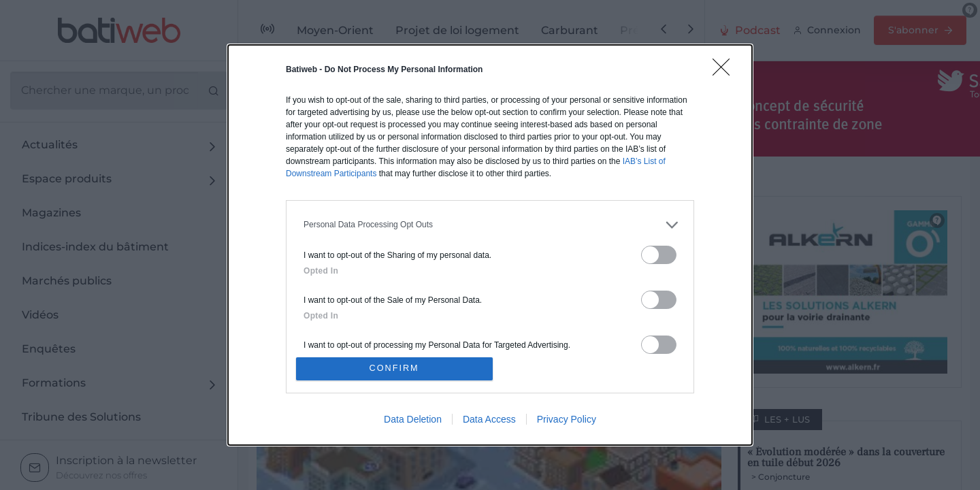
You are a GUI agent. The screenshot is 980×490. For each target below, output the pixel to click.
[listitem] (490, 223)
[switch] (659, 253)
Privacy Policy (567, 421)
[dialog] (490, 245)
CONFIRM (396, 369)
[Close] (725, 69)
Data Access (489, 421)
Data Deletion (413, 421)
